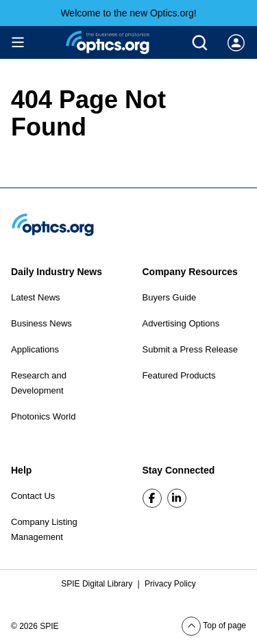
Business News (41, 323)
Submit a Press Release (190, 349)
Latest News (36, 297)
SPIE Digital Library (98, 584)
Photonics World (43, 416)
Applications (35, 349)
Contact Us (33, 496)
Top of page (214, 626)
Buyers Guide (170, 297)
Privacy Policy (170, 584)
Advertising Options (181, 323)
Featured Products (179, 375)
